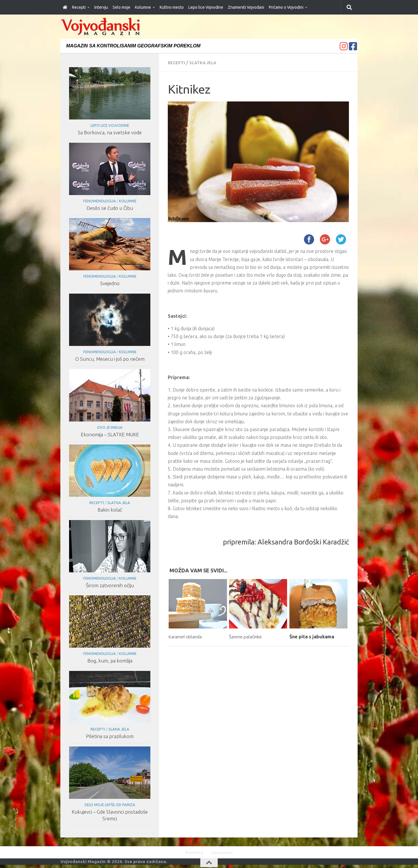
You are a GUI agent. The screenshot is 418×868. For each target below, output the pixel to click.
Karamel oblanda (188, 636)
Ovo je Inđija (110, 427)
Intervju (101, 7)
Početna (193, 853)
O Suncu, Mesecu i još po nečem (110, 359)
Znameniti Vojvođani (246, 7)
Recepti (79, 7)
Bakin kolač (110, 510)
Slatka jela (207, 62)
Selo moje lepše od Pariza (110, 805)
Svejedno (110, 283)
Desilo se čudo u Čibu (110, 208)
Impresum (224, 853)
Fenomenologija (99, 201)
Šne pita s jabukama (312, 636)
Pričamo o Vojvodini (286, 7)
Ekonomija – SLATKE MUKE (110, 434)
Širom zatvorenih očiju (110, 585)
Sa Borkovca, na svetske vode (110, 132)
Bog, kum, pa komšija (110, 661)
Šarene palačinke (248, 636)
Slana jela (118, 729)
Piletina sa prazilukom (110, 736)
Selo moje (121, 7)
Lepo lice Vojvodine (206, 7)
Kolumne (143, 7)
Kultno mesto (172, 7)
